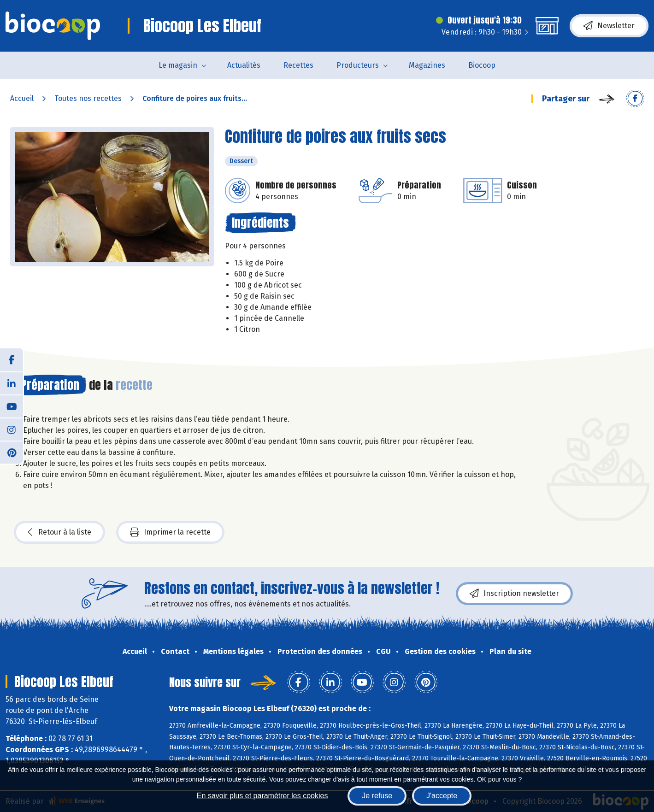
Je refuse (377, 796)
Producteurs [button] (358, 65)
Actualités (244, 65)
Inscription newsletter (514, 594)
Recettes (298, 65)
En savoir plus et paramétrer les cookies (262, 796)
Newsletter (609, 26)
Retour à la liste (59, 532)
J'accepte (442, 796)
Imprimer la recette (170, 532)
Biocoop (482, 65)
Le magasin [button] (178, 65)
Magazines (427, 65)
